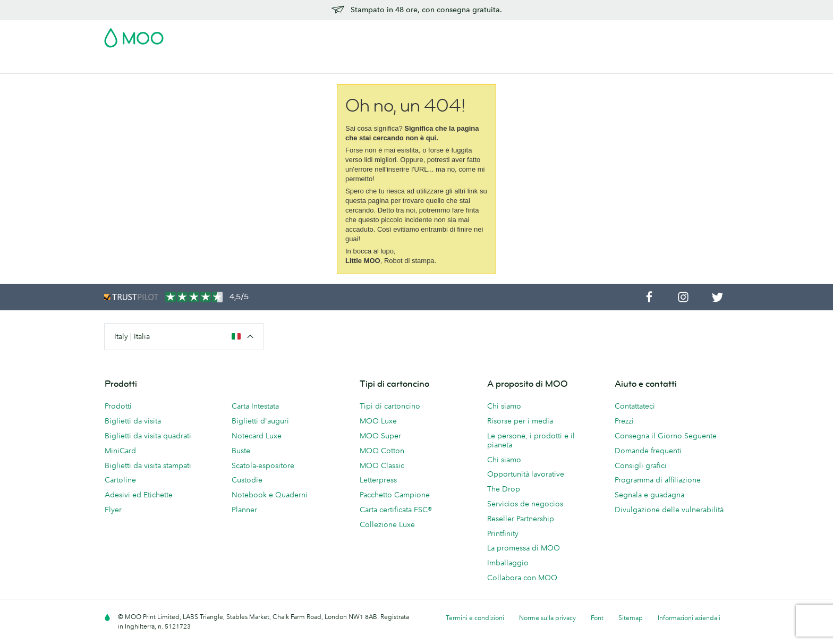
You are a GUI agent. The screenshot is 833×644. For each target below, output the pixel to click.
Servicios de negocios (525, 504)
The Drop (504, 489)
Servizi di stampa (460, 64)
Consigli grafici (641, 465)
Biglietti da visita (133, 421)
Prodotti (118, 406)
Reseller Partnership (521, 519)
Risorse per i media (520, 421)
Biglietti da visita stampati (148, 465)
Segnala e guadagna (649, 495)
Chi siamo (504, 406)
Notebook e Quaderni (270, 495)
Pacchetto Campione (503, 35)
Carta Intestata (255, 406)
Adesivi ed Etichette (139, 495)
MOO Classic (382, 465)
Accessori (400, 64)
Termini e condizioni (475, 618)
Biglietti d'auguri (260, 421)
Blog (511, 64)
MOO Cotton (382, 451)
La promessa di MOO (524, 548)
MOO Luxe (378, 421)
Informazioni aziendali (689, 618)
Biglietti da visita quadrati (148, 436)
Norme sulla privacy (547, 618)
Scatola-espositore (263, 465)
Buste (241, 451)
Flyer (308, 64)
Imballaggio (508, 563)
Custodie (247, 480)
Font (597, 618)
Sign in (599, 35)
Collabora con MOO (522, 578)
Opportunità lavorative (526, 474)
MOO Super (380, 436)
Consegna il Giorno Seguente (666, 436)
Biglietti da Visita (133, 64)
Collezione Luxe (387, 524)
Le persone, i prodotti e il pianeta (531, 440)
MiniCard (120, 451)
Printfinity (503, 533)
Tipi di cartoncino (390, 406)
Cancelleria (350, 64)
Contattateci (635, 406)
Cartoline (192, 64)
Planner (244, 510)
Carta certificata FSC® (396, 510)
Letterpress (378, 480)
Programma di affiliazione (658, 480)
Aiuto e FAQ (553, 64)
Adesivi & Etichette (254, 64)
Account (563, 35)
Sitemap (631, 618)
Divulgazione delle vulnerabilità (669, 510)
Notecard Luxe (257, 436)
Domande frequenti (648, 451)
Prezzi (624, 421)
